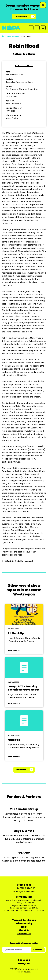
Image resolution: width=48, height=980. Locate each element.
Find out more (21, 17)
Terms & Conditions (24, 920)
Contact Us (24, 934)
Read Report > (14, 650)
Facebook (24, 960)
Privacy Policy (24, 923)
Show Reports (13, 36)
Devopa (27, 972)
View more (21, 770)
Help (24, 927)
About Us (24, 930)
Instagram (24, 963)
